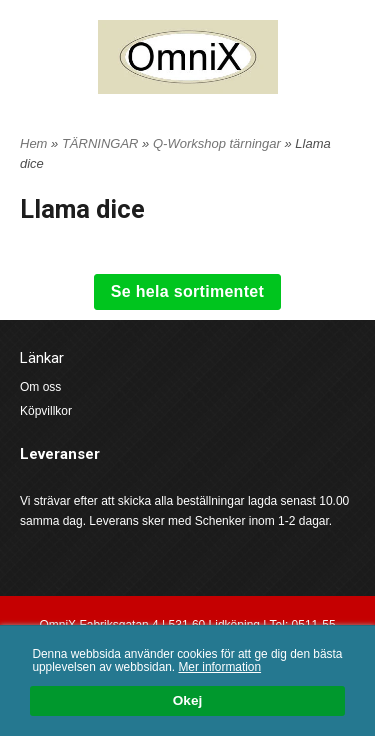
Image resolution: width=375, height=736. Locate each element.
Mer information (219, 667)
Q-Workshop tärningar (219, 143)
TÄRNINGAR (102, 143)
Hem (33, 143)
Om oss (40, 387)
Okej (187, 701)
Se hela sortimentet (187, 291)
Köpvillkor (46, 411)
